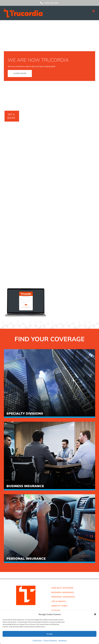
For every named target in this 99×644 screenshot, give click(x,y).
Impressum (62, 640)
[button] (95, 614)
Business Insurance (25, 486)
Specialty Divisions (25, 414)
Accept (49, 634)
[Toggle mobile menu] (94, 11)
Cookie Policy (37, 640)
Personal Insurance (26, 559)
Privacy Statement (50, 640)
